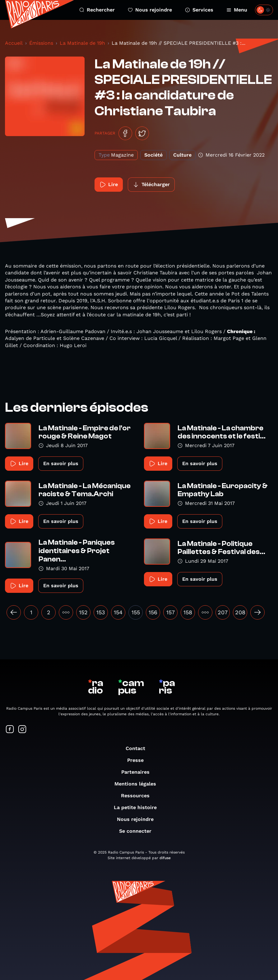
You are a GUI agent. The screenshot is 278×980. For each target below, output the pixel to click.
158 (188, 612)
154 (118, 612)
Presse (139, 760)
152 (83, 612)
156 (153, 612)
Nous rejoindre (150, 10)
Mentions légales (138, 784)
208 (240, 612)
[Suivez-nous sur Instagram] (22, 730)
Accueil (14, 43)
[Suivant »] (257, 612)
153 (101, 612)
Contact (139, 748)
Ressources (138, 796)
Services (199, 10)
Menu (237, 10)
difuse (165, 858)
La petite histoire (138, 807)
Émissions (41, 43)
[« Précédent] (14, 612)
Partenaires (139, 772)
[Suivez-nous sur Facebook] (10, 730)
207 (223, 612)
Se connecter (138, 831)
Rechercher (97, 10)
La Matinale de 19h (82, 43)
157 (171, 612)
